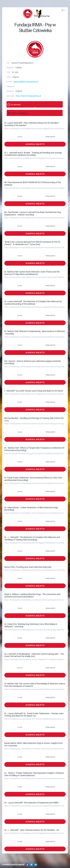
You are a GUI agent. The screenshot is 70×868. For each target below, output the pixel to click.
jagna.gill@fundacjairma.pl (26, 82)
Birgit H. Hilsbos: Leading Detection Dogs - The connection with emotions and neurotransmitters (32, 595)
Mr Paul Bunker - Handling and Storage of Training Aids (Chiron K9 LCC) (34, 419)
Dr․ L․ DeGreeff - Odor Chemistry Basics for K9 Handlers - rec (32, 830)
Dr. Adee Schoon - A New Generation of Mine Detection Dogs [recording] (31, 509)
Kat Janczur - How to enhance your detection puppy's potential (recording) (32, 362)
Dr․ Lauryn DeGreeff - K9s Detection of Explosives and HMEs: (32, 803)
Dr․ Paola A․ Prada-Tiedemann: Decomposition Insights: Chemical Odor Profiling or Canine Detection (34, 774)
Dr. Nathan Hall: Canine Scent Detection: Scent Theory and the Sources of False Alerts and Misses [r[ (32, 273)
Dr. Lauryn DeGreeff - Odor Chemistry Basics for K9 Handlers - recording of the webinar (32, 124)
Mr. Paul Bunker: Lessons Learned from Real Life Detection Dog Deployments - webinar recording (33, 213)
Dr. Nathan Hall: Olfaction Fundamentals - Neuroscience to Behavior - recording (35, 332)
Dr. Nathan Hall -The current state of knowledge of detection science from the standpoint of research (35, 685)
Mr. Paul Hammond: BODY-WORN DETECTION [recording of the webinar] (33, 184)
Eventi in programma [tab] (18, 113)
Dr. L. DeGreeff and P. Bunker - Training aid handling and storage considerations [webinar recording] (33, 154)
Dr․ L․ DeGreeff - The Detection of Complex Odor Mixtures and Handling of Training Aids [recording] (32, 538)
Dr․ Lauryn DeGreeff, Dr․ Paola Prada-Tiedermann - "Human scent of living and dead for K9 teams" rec (34, 715)
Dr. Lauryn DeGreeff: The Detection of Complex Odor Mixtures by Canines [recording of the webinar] (33, 303)
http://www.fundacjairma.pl (28, 96)
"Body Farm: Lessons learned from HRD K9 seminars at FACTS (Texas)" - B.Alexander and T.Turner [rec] (32, 243)
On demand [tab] (14, 104)
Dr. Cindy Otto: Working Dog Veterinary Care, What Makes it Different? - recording (31, 625)
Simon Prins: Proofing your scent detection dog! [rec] (28, 567)
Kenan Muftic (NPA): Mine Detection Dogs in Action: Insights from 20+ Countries (34, 744)
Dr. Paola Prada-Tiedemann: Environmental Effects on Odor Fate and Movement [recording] (33, 479)
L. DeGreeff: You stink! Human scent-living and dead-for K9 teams (34, 391)
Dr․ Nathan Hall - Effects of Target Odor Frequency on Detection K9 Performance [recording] (34, 449)
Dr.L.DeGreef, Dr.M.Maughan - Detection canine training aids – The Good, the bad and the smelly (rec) (34, 655)
